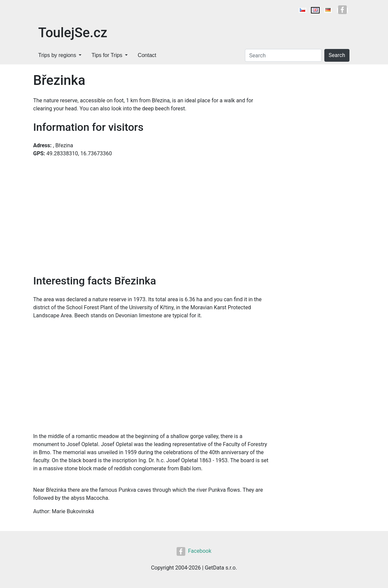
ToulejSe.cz (73, 33)
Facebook (194, 551)
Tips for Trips (107, 55)
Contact (147, 55)
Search (337, 55)
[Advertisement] (151, 372)
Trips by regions (57, 55)
